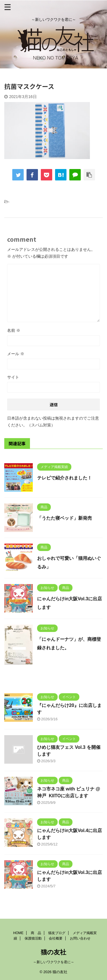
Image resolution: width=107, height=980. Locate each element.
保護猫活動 (33, 938)
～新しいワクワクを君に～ (54, 962)
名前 (14, 330)
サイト (13, 377)
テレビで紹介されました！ (64, 478)
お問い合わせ (80, 938)
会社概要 (56, 938)
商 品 (36, 933)
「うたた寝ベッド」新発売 (64, 518)
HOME (18, 933)
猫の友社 (53, 952)
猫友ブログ (57, 933)
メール (16, 354)
